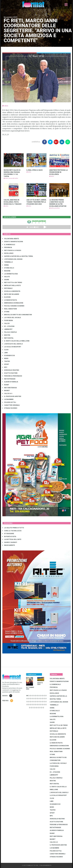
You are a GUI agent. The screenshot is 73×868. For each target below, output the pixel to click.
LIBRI (5, 353)
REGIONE (6, 271)
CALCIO (6, 323)
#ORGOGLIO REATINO (11, 370)
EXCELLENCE (8, 253)
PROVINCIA (7, 247)
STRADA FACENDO (10, 408)
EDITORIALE (7, 288)
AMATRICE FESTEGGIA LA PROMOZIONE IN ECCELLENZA (59, 172)
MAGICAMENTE (9, 545)
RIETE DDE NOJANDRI (11, 294)
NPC (5, 367)
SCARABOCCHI (9, 356)
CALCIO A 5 (7, 394)
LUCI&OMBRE (8, 399)
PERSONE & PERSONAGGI (12, 376)
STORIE (6, 312)
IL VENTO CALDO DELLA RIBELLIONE (16, 341)
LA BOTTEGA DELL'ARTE (12, 539)
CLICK (5, 350)
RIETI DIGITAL (8, 338)
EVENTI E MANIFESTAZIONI (13, 242)
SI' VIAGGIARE (8, 534)
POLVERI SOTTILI (9, 402)
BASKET (6, 391)
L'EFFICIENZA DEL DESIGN (12, 259)
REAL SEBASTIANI (10, 309)
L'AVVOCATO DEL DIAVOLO (13, 344)
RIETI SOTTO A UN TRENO (12, 282)
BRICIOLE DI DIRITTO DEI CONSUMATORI (17, 315)
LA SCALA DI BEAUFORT (12, 347)
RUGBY (6, 385)
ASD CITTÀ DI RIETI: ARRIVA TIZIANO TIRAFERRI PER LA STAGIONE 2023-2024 (36, 202)
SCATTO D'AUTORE (10, 373)
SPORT (6, 364)
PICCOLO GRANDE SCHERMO (13, 306)
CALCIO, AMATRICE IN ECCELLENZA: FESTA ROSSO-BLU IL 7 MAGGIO (13, 202)
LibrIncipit (7, 329)
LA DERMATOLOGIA (10, 274)
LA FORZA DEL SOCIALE (12, 318)
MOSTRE (6, 335)
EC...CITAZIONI (8, 326)
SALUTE (6, 277)
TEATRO (6, 361)
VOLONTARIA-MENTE (11, 239)
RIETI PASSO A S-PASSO (12, 250)
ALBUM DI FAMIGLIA (10, 382)
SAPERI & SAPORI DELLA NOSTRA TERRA (18, 256)
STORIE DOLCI (8, 268)
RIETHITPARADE (9, 379)
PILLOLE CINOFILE (10, 332)
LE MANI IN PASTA (10, 300)
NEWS (5, 358)
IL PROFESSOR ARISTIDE (12, 396)
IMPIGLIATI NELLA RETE (12, 285)
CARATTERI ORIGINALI (11, 405)
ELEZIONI (6, 297)
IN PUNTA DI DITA (9, 537)
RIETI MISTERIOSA (10, 388)
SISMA (6, 265)
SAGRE (6, 280)
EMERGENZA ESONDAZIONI (13, 303)
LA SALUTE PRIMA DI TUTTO (13, 528)
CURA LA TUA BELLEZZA (12, 531)
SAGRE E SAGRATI (10, 542)
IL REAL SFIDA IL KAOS (35, 170)
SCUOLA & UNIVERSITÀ (11, 291)
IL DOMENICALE (9, 245)
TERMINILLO (8, 262)
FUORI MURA (8, 320)
